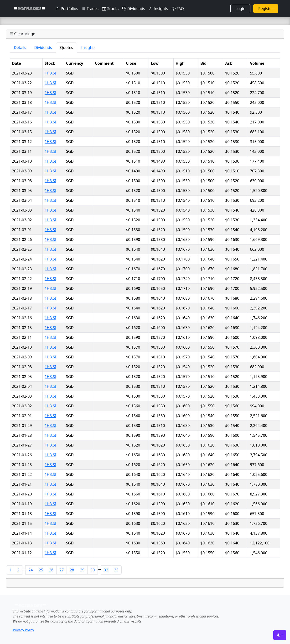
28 (72, 570)
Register (266, 9)
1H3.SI (50, 73)
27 (62, 570)
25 (41, 570)
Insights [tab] (88, 48)
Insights (158, 9)
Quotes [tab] (67, 48)
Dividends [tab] (43, 48)
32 (106, 570)
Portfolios (67, 9)
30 (93, 570)
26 (51, 570)
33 (116, 570)
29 (82, 570)
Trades (90, 9)
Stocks (110, 9)
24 (31, 570)
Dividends (134, 9)
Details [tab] (20, 48)
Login (240, 9)
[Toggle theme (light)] (280, 635)
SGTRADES (29, 9)
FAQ (178, 9)
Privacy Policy (23, 630)
